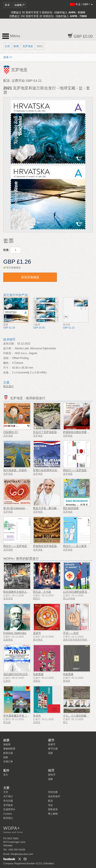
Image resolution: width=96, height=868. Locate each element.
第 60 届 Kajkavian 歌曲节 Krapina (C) (25, 508)
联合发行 (9, 386)
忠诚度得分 (9, 809)
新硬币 (52, 744)
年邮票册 (38, 674)
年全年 (37, 716)
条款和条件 (54, 796)
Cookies (8, 814)
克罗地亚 (28, 46)
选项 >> (8, 57)
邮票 (16, 46)
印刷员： (9, 353)
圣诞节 (37, 633)
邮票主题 (8, 753)
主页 (7, 46)
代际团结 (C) (11, 432)
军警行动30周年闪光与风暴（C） (52, 470)
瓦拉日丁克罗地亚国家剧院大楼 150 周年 (57, 432)
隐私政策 (53, 809)
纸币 (51, 770)
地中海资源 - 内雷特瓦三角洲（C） (24, 470)
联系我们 (8, 818)
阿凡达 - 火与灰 (42, 592)
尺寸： (7, 368)
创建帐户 (19, 5)
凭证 (51, 805)
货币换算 (8, 805)
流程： (7, 358)
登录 (7, 5)
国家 (6, 757)
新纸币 (52, 775)
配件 (6, 770)
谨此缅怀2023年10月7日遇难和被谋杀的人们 (29, 674)
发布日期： (10, 344)
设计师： (9, 348)
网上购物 (53, 814)
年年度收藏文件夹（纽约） (19, 716)
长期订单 (8, 761)
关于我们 (8, 796)
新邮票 (7, 744)
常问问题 (8, 801)
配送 (51, 801)
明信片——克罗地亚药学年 (19, 546)
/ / (81, 4)
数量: (6, 250)
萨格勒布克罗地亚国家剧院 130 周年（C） (58, 546)
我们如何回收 (71, 508)
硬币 (51, 740)
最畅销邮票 (9, 749)
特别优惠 (53, 792)
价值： (7, 373)
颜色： (7, 363)
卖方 (6, 775)
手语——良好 (71, 633)
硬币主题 (53, 749)
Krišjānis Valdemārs (15, 633)
